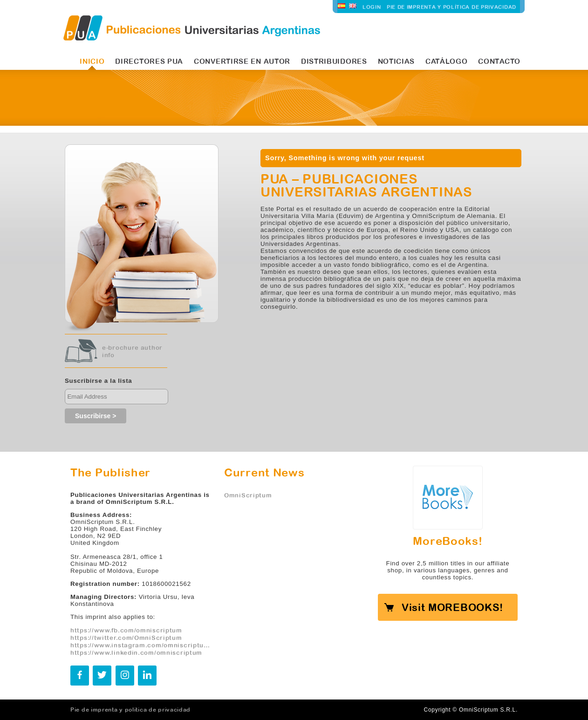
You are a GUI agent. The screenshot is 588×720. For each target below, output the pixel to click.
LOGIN (372, 7)
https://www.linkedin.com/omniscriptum (136, 652)
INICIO (92, 61)
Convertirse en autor (242, 61)
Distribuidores (334, 61)
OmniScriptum (248, 495)
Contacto (499, 61)
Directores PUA (149, 61)
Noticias (397, 61)
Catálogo (447, 61)
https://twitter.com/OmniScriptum (126, 638)
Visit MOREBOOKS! (452, 607)
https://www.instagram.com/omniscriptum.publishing (140, 645)
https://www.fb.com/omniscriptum (126, 630)
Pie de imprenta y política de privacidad (451, 7)
